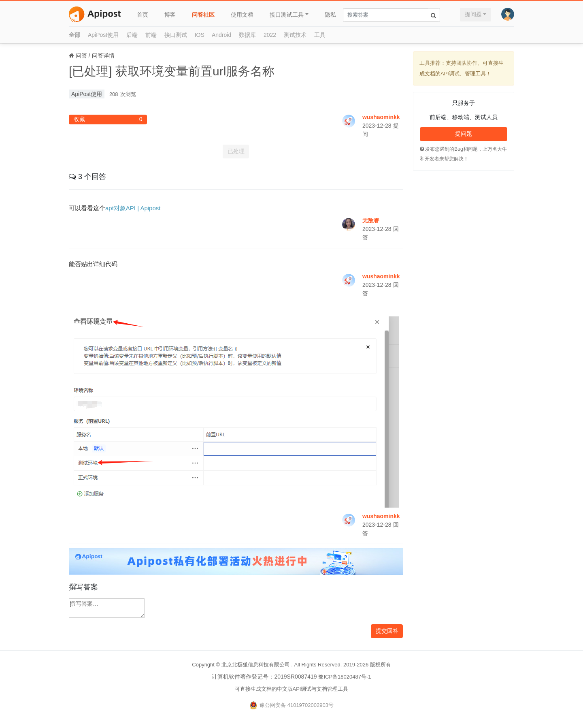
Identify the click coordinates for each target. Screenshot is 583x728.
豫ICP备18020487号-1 (345, 677)
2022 (270, 35)
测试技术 (295, 35)
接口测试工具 (287, 15)
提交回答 (387, 631)
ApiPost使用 (103, 35)
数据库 (247, 35)
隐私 (330, 15)
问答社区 (203, 15)
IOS (200, 35)
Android (221, 35)
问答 (81, 56)
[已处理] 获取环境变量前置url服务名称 (172, 71)
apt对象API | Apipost (133, 208)
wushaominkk (381, 117)
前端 (151, 35)
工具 (320, 35)
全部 (74, 35)
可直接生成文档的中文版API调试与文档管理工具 (292, 689)
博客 (170, 15)
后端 (132, 35)
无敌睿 (371, 220)
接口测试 (176, 35)
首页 (143, 15)
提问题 (473, 14)
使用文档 (242, 15)
